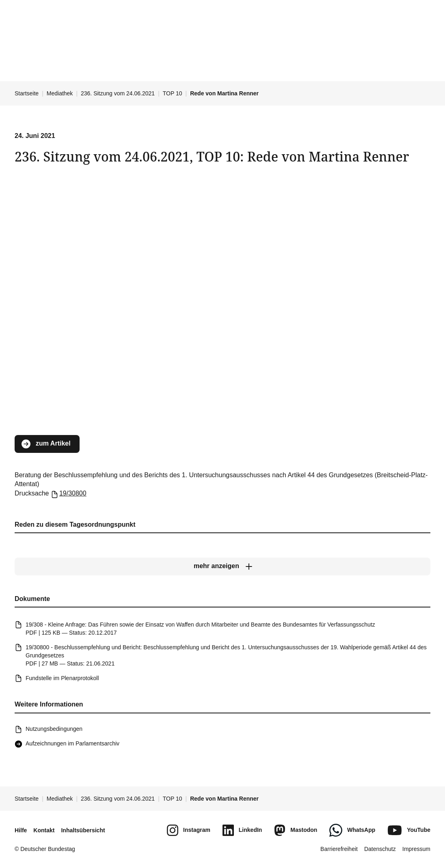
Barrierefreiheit (339, 849)
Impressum (416, 849)
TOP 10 (173, 93)
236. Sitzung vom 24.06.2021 (118, 93)
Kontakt (44, 830)
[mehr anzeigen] (222, 566)
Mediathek (60, 93)
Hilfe (21, 830)
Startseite (27, 93)
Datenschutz (380, 849)
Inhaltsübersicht (83, 830)
